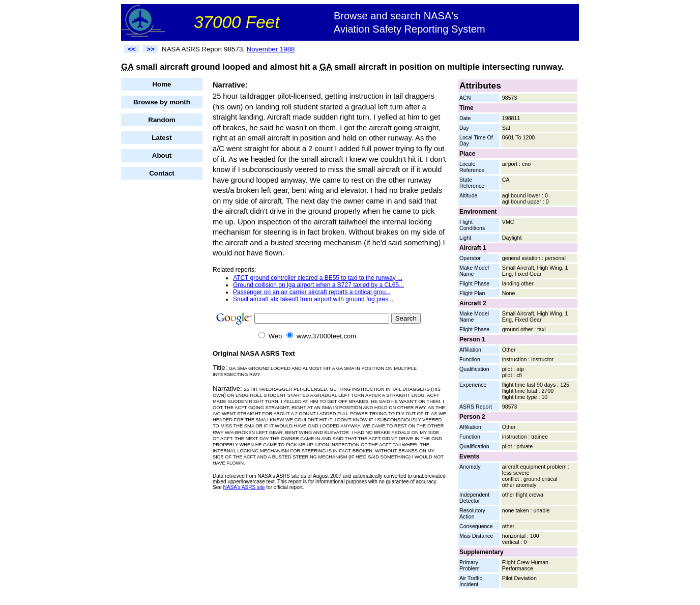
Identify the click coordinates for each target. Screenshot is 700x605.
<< (132, 49)
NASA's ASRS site (244, 487)
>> (151, 49)
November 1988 (271, 49)
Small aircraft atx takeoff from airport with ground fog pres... (313, 299)
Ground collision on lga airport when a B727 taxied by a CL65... (318, 285)
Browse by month (162, 102)
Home (162, 84)
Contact (162, 173)
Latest (162, 138)
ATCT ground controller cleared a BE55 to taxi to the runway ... (318, 278)
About (162, 155)
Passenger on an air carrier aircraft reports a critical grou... (312, 292)
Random (162, 120)
